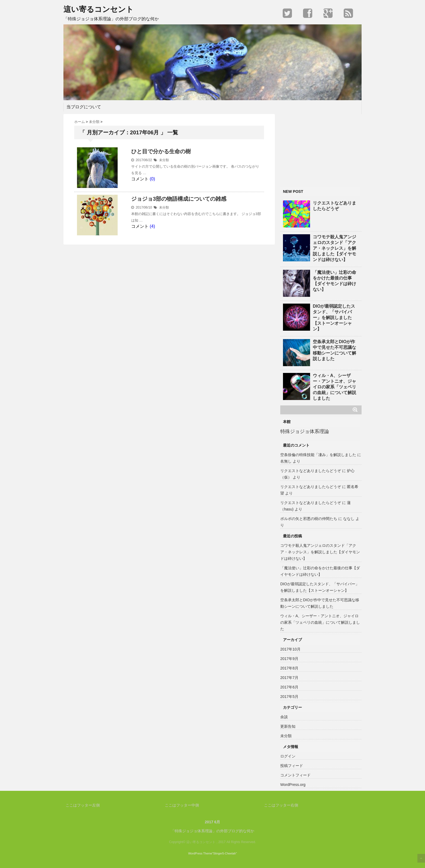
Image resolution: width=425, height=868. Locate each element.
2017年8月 (289, 668)
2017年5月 (289, 697)
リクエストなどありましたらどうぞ (334, 206)
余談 (284, 717)
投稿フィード (292, 766)
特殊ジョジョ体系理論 (305, 431)
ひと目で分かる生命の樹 (161, 151)
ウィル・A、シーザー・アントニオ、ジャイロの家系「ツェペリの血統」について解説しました (334, 387)
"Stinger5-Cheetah (224, 853)
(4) (152, 226)
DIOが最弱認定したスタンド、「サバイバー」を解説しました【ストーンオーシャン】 (334, 318)
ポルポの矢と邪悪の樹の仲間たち (309, 519)
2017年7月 (289, 678)
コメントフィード (295, 775)
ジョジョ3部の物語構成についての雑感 (179, 199)
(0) (152, 179)
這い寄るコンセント (99, 9)
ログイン (288, 756)
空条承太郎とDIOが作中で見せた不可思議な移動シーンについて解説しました (334, 350)
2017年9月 (289, 659)
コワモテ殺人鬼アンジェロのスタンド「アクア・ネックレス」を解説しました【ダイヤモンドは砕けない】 (334, 248)
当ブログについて (84, 107)
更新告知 (288, 726)
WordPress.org (293, 785)
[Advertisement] (321, 148)
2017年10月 (290, 649)
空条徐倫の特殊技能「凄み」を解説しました (318, 455)
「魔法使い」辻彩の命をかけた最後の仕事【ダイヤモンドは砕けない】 (334, 281)
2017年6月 (289, 687)
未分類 (164, 160)
